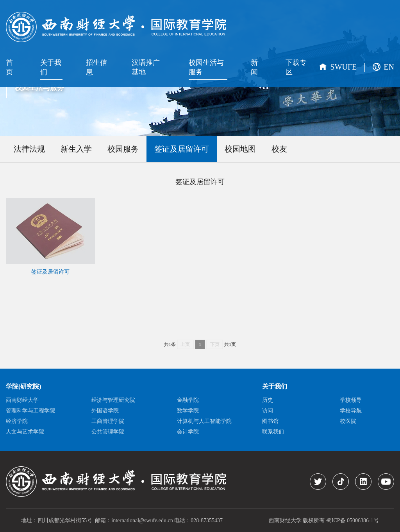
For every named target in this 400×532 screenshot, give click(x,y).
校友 (279, 149)
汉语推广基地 (146, 67)
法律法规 (29, 149)
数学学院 (188, 411)
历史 (268, 400)
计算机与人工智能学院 (204, 421)
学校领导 (351, 400)
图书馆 (270, 421)
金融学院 (188, 400)
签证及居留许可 (182, 149)
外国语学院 (105, 411)
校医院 (348, 421)
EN (389, 67)
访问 (268, 411)
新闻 (254, 67)
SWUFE (344, 67)
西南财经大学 (22, 400)
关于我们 (51, 67)
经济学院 (17, 421)
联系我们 (273, 432)
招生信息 (96, 67)
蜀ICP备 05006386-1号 (353, 520)
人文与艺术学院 (25, 432)
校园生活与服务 (206, 67)
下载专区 (296, 67)
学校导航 (351, 411)
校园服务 (123, 149)
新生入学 (76, 149)
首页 (9, 67)
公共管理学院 (108, 432)
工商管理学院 (108, 421)
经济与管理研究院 (113, 400)
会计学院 (188, 432)
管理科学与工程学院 (30, 411)
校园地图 (240, 149)
